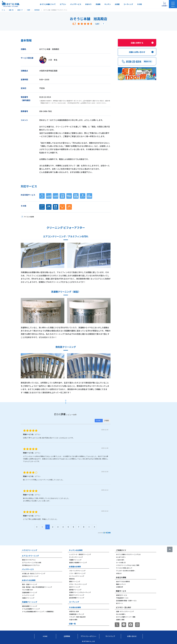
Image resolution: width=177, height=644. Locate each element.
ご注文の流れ (120, 560)
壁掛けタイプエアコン (29, 560)
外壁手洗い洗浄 (74, 611)
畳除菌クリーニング (75, 590)
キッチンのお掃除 (76, 550)
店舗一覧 (72, 624)
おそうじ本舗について (48, 4)
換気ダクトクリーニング (77, 595)
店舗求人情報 (120, 620)
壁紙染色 (72, 579)
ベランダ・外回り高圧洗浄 (77, 617)
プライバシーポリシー (88, 636)
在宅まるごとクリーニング (30, 576)
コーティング (128, 4)
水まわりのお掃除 (29, 580)
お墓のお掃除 (73, 620)
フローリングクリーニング (77, 571)
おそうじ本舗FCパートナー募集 (126, 617)
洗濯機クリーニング (30, 602)
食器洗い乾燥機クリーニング (78, 562)
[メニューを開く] (173, 4)
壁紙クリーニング (75, 581)
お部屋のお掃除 (75, 567)
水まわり (88, 4)
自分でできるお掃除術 (123, 581)
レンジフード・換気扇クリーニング (80, 554)
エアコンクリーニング (30, 556)
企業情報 (67, 636)
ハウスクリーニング (30, 550)
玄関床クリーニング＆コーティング (80, 592)
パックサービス (76, 4)
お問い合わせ (132, 636)
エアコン (63, 4)
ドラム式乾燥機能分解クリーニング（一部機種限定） (38, 612)
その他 (139, 4)
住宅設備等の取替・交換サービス (126, 601)
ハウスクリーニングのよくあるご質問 (128, 565)
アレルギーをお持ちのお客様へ (126, 571)
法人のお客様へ (121, 614)
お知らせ (119, 573)
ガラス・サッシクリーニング (78, 584)
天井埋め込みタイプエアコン (31, 565)
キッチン (108, 4)
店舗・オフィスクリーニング (125, 611)
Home (45, 636)
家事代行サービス (122, 595)
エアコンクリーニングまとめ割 (32, 562)
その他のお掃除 (75, 607)
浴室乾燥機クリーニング (30, 592)
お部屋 (117, 4)
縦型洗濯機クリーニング (30, 606)
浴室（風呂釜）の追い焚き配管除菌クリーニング (37, 587)
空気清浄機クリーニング (77, 598)
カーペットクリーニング (77, 576)
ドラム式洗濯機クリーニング (31, 609)
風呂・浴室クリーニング (30, 584)
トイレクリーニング (28, 595)
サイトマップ (110, 636)
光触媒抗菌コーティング (77, 614)
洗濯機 (98, 4)
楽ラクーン (119, 603)
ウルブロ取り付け (28, 590)
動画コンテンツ (121, 584)
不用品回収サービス (122, 598)
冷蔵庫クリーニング (75, 560)
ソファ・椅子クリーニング (77, 573)
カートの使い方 (121, 562)
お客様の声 (120, 587)
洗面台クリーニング (28, 598)
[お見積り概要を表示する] (164, 4)
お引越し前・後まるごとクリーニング (34, 573)
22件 (97, 24)
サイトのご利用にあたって (124, 568)
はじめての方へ (121, 557)
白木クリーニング (75, 587)
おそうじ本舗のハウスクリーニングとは (128, 554)
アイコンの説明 (29, 217)
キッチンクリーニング (76, 557)
